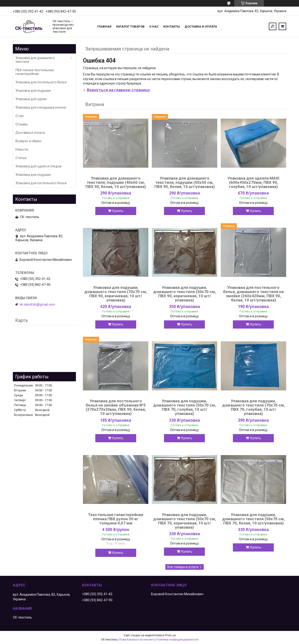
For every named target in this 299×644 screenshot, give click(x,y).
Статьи (21, 158)
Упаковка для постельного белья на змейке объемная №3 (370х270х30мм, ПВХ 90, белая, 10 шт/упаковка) (116, 407)
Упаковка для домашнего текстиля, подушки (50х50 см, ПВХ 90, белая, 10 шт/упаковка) (185, 182)
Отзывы (21, 124)
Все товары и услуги (183, 567)
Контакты (172, 27)
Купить (118, 211)
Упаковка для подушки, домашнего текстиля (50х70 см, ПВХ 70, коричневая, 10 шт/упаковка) (185, 521)
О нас (154, 27)
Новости (22, 149)
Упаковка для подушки (33, 91)
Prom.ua (170, 635)
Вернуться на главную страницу (118, 90)
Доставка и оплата (201, 27)
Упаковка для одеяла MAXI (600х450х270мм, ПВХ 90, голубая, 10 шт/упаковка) (253, 182)
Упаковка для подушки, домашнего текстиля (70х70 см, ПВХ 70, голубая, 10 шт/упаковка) (253, 407)
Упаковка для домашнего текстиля (35, 60)
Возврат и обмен (28, 141)
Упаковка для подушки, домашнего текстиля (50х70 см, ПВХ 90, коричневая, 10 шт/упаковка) (185, 294)
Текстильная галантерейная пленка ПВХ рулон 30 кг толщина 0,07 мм (116, 519)
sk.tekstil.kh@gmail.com (37, 304)
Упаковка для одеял (31, 99)
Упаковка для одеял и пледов (38, 166)
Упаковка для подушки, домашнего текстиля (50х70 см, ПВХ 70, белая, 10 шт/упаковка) (253, 519)
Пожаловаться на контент (136, 640)
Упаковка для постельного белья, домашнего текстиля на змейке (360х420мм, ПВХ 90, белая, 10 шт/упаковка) (253, 294)
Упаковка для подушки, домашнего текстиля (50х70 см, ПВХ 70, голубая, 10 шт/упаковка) (185, 407)
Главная (104, 27)
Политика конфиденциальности (177, 640)
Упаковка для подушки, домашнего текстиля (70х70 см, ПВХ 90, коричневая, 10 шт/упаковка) (116, 294)
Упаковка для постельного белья (41, 82)
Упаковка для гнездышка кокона (41, 107)
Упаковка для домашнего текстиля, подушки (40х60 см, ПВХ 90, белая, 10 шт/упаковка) (116, 182)
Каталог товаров (130, 27)
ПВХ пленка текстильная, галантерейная (35, 72)
